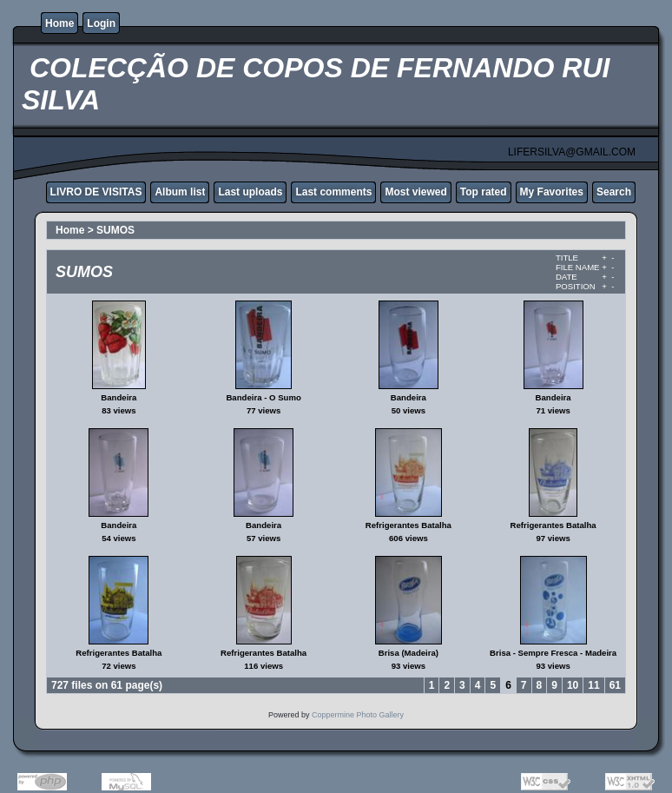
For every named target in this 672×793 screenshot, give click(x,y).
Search (614, 192)
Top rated (484, 192)
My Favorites (552, 192)
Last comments (333, 192)
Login (101, 23)
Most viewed (415, 192)
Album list (180, 192)
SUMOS (115, 230)
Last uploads (250, 192)
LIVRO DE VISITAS (96, 192)
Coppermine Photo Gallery (358, 715)
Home (59, 23)
